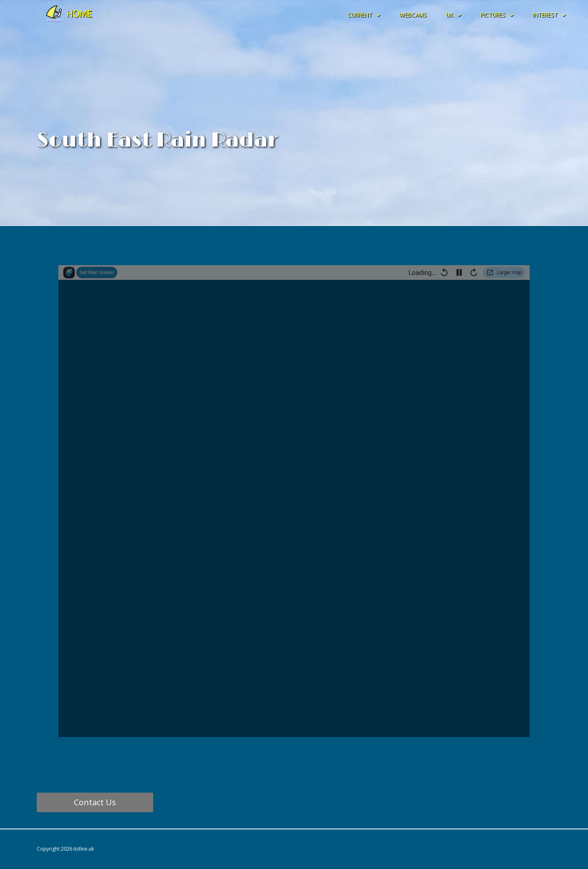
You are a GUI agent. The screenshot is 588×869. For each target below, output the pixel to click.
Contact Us (95, 802)
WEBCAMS (413, 15)
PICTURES (493, 15)
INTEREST (545, 15)
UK (449, 15)
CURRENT (360, 15)
